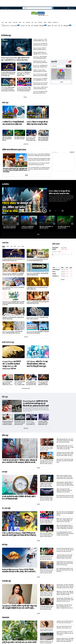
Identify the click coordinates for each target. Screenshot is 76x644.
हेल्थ (32, 22)
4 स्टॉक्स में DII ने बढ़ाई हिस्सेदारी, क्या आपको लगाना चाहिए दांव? (13, 123)
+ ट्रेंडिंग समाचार (26, 428)
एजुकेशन (49, 26)
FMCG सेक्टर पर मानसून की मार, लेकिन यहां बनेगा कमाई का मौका (37, 123)
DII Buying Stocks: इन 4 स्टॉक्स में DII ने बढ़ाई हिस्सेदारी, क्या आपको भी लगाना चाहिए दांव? (40, 79)
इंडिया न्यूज (5, 435)
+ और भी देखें (62, 280)
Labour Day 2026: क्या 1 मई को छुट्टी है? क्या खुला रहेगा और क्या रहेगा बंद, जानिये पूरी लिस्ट (38, 332)
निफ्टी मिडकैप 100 (56, 276)
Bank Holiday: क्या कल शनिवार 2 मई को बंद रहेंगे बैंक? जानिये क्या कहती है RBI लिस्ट (38, 274)
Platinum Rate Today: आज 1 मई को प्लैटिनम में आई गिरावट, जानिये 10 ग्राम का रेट (37, 318)
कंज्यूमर (4, 247)
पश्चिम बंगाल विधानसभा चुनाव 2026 (14, 150)
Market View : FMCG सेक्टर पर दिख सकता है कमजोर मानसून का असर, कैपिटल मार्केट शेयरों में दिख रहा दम (31, 139)
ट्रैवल (36, 22)
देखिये (69, 44)
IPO (24, 22)
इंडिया (20, 22)
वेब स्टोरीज (28, 22)
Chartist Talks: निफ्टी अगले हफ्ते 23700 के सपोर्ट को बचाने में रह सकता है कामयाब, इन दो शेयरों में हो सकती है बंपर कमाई (8, 89)
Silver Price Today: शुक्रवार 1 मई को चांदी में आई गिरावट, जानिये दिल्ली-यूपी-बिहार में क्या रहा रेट (12, 332)
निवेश (8, 247)
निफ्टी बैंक (54, 274)
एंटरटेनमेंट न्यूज (6, 581)
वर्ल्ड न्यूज (5, 545)
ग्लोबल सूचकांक (66, 26)
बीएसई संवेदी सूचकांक (56, 270)
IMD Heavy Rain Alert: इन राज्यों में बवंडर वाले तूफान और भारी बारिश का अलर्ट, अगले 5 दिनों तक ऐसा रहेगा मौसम (40, 84)
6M (66, 254)
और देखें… (27, 175)
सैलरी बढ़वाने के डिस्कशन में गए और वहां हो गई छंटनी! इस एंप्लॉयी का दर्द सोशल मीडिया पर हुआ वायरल (8, 423)
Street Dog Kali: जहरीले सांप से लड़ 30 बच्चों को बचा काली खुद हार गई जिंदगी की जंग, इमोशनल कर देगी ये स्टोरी (36, 403)
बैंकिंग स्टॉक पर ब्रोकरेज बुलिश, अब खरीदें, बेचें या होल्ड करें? (7, 139)
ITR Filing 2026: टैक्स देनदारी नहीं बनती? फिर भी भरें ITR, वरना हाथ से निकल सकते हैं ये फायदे (40, 44)
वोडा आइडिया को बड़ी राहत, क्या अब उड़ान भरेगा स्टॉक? (20, 138)
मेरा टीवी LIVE (55, 22)
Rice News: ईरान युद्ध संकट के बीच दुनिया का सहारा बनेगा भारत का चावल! (40, 92)
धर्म (62, 26)
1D (53, 254)
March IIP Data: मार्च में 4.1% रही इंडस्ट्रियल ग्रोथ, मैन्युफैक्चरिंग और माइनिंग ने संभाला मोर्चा (43, 383)
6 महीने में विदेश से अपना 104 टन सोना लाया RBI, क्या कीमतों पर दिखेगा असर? (37, 288)
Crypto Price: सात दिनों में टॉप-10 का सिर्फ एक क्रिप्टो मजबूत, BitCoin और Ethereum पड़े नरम (12, 365)
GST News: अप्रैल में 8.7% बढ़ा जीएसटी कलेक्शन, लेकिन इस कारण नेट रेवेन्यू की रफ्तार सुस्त (37, 364)
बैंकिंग (15, 247)
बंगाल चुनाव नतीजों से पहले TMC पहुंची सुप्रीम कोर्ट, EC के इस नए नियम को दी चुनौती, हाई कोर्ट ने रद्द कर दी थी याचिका (40, 53)
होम (3, 22)
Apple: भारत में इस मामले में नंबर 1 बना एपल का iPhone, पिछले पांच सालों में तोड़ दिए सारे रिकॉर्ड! (20, 383)
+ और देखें (61, 60)
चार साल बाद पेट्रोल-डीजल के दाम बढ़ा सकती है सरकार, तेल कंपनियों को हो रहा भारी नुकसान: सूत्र (8, 74)
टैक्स (19, 247)
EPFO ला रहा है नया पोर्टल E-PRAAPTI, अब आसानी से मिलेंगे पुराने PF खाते (13, 288)
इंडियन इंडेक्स (42, 26)
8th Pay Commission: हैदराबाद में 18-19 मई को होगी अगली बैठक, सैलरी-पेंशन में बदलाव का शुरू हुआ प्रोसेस (13, 274)
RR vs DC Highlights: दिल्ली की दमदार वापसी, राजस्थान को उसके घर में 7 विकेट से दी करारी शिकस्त (24, 89)
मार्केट (6, 22)
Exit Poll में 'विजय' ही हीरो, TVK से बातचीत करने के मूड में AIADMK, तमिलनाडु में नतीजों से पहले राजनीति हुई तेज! (39, 169)
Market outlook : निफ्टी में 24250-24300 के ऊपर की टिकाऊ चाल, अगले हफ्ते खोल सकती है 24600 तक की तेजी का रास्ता (41, 88)
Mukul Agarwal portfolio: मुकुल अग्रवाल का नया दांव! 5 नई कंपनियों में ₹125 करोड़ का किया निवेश (15, 59)
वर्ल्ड (26, 26)
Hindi (7, 8)
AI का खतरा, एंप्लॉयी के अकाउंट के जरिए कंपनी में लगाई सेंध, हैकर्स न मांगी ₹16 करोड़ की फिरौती (43, 423)
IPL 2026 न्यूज (6, 508)
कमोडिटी (49, 22)
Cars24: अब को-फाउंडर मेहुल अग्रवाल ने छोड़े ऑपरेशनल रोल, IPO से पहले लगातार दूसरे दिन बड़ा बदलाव (8, 383)
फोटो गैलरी (40, 22)
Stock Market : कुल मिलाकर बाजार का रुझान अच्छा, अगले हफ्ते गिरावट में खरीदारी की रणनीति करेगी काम (40, 66)
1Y (69, 254)
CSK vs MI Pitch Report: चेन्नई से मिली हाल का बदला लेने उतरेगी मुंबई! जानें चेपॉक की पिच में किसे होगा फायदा (40, 75)
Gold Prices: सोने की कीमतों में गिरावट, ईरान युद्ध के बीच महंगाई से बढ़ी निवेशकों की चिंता (38, 302)
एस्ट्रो (59, 26)
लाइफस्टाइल (36, 26)
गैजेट (29, 26)
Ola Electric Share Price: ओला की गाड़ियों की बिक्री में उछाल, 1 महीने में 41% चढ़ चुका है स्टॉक (40, 40)
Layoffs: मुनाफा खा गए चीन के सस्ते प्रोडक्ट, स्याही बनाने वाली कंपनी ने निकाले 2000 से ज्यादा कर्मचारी (31, 383)
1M (59, 254)
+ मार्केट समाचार (26, 144)
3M (62, 254)
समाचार (10, 22)
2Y (72, 254)
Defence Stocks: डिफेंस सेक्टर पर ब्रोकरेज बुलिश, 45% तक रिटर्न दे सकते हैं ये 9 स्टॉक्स (24, 74)
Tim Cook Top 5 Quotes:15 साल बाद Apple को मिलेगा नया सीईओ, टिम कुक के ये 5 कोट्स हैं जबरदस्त (31, 423)
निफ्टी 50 (54, 272)
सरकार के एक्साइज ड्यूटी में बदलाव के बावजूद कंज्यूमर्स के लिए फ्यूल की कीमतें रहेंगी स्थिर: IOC (43, 139)
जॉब (53, 26)
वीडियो (45, 22)
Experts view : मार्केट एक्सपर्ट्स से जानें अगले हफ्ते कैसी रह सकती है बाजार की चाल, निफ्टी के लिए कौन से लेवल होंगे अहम (40, 58)
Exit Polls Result (14, 26)
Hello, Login (72, 8)
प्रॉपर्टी (11, 247)
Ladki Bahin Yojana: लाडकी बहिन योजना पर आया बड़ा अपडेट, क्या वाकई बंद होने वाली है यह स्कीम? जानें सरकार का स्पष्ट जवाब (13, 303)
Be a (47, 15)
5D (56, 254)
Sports (56, 26)
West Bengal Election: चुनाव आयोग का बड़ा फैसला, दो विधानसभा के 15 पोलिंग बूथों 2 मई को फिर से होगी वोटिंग (40, 62)
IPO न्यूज (5, 472)
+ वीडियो (38, 234)
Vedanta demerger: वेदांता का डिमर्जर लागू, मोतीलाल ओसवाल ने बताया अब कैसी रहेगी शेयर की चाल (40, 49)
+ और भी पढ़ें (26, 337)
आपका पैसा (15, 22)
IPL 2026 (22, 26)
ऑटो (32, 26)
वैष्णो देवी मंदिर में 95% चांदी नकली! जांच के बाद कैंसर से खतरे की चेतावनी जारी (20, 423)
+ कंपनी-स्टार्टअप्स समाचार (26, 388)
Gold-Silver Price (6, 26)
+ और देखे (25, 97)
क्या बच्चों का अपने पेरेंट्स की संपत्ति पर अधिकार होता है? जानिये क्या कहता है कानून (13, 318)
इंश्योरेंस (23, 247)
